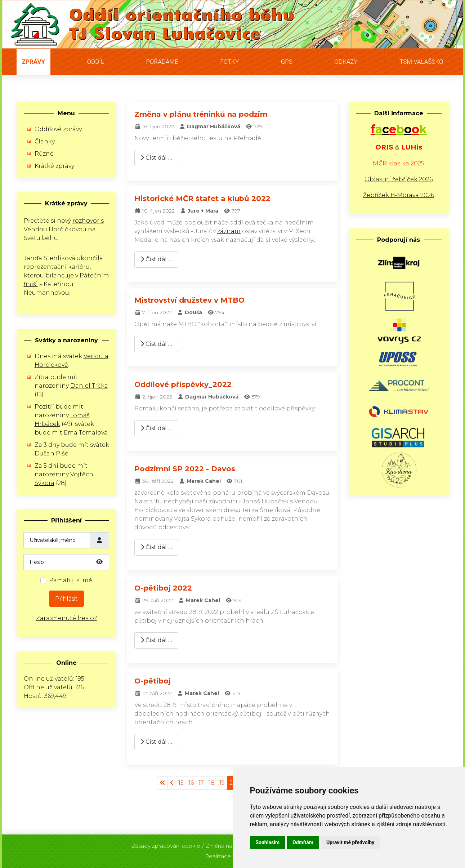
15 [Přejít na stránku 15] (181, 783)
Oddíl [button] (96, 62)
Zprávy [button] (34, 62)
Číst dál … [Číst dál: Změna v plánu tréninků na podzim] (156, 158)
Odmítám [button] (303, 842)
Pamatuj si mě (71, 580)
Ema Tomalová (86, 433)
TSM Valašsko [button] (421, 62)
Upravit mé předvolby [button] (350, 842)
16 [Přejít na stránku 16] (191, 783)
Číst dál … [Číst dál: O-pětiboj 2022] (156, 640)
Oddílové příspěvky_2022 (183, 384)
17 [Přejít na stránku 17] (201, 783)
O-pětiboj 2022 (163, 588)
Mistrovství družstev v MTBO (189, 300)
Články (45, 141)
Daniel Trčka (89, 386)
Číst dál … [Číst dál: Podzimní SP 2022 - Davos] (156, 547)
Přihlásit (66, 599)
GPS (287, 62)
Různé (44, 154)
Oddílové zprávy (58, 129)
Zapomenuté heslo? (66, 618)
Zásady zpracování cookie (166, 844)
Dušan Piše (52, 453)
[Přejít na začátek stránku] (162, 783)
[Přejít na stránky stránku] (172, 783)
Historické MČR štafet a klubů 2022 (202, 199)
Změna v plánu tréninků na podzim (201, 114)
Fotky (229, 62)
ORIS (384, 147)
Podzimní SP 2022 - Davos (185, 469)
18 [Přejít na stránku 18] (212, 783)
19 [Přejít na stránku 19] (222, 783)
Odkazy (346, 62)
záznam (229, 231)
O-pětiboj (153, 681)
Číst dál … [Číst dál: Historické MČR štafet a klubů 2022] (156, 259)
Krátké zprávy (54, 166)
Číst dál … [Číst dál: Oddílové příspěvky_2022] (156, 428)
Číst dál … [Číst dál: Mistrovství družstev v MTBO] (156, 344)
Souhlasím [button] (268, 842)
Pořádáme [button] (162, 62)
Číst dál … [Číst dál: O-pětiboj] (156, 742)
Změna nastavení (228, 844)
